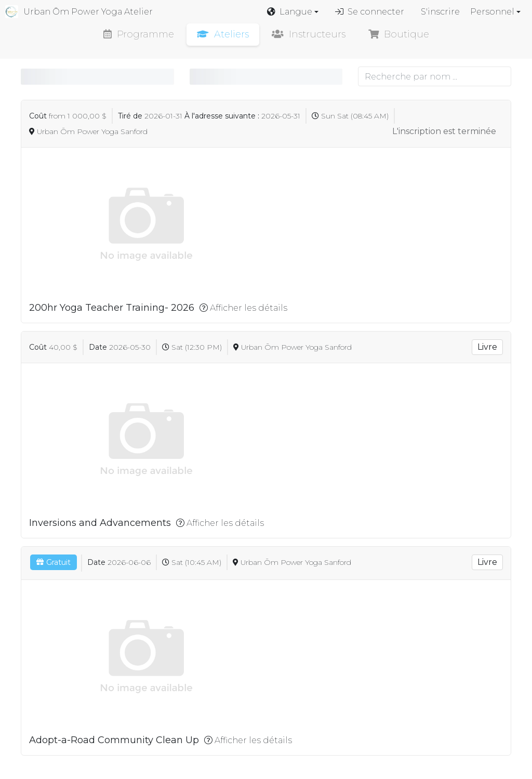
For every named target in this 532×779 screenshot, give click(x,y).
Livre (487, 347)
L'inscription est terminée (444, 131)
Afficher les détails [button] (243, 308)
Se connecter (370, 12)
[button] (293, 12)
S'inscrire (440, 12)
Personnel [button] (492, 12)
